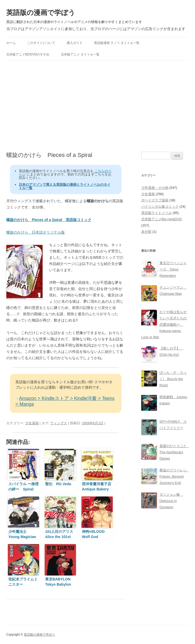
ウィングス (59, 423)
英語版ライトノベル (156, 213)
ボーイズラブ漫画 (155, 200)
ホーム (11, 43)
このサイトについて (41, 43)
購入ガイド (75, 43)
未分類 (146, 232)
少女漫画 (32, 423)
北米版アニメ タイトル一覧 (80, 54)
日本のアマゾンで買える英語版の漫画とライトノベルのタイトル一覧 (65, 186)
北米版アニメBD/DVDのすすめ (28, 54)
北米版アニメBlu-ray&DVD (161, 219)
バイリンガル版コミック (160, 207)
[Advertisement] (98, 106)
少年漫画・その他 (155, 188)
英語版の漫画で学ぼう (41, 13)
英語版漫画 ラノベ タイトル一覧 (117, 43)
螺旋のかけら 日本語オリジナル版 (36, 232)
